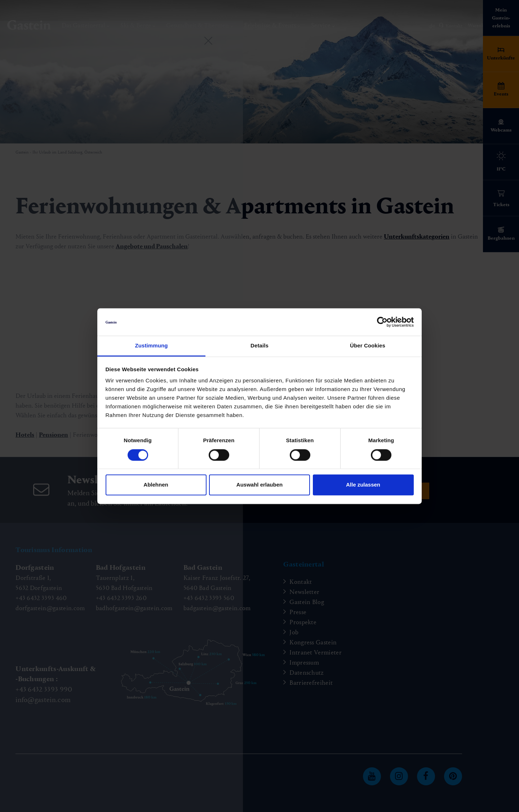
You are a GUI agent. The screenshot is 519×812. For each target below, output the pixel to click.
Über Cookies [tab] (368, 346)
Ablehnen (156, 485)
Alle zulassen (363, 485)
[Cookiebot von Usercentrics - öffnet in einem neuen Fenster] (382, 322)
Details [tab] (259, 346)
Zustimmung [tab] (152, 346)
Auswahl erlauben (259, 485)
